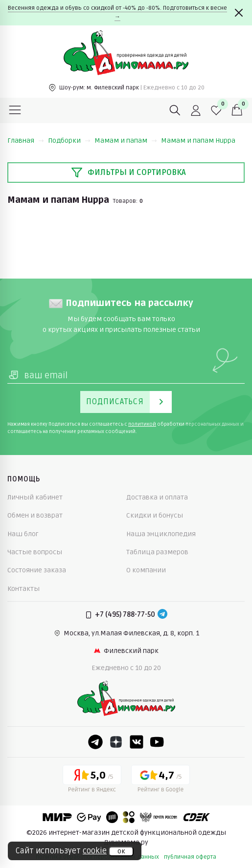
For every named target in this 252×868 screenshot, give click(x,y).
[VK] (137, 742)
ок (121, 851)
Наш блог (23, 534)
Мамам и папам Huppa (198, 141)
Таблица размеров (157, 552)
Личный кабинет (35, 497)
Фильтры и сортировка (128, 173)
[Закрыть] (239, 13)
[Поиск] (175, 110)
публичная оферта (190, 857)
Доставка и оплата (157, 497)
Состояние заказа (37, 570)
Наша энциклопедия (161, 534)
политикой (142, 424)
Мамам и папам (126, 141)
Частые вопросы (35, 552)
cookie (95, 851)
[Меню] (15, 110)
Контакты (23, 589)
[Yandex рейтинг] (92, 781)
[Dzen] (116, 742)
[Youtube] (157, 742)
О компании (146, 570)
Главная (26, 141)
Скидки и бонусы (155, 515)
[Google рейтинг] (160, 781)
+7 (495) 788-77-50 (125, 615)
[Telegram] (162, 615)
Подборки (69, 141)
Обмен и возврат (35, 515)
